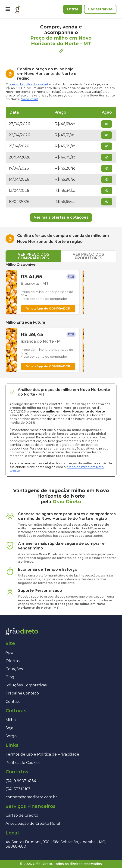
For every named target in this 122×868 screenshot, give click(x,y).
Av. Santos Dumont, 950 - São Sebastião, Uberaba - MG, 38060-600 (56, 844)
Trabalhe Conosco (22, 693)
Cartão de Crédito (22, 815)
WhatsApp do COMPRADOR (48, 308)
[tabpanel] (61, 317)
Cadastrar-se (100, 9)
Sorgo (11, 736)
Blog (10, 677)
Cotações (14, 669)
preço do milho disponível (28, 84)
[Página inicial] (17, 9)
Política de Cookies (23, 763)
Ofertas (13, 661)
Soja (9, 728)
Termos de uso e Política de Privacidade (42, 754)
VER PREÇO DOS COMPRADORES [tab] (34, 256)
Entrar (73, 9)
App (9, 653)
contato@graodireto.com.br (31, 797)
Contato (13, 702)
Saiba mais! (30, 99)
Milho (11, 720)
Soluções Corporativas (26, 685)
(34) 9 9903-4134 (21, 781)
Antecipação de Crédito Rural (33, 823)
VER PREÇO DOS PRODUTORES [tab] (88, 256)
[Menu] (8, 9)
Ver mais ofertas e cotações (61, 217)
